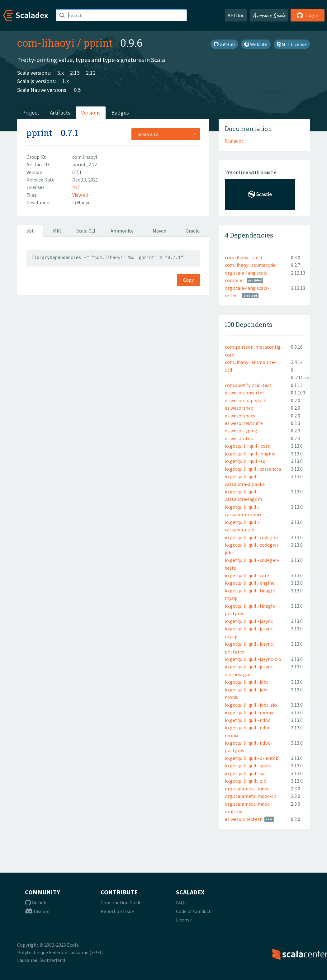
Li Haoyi (81, 202)
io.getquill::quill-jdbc (247, 682)
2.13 (75, 73)
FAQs (181, 902)
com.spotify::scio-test (248, 385)
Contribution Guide (121, 902)
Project (31, 113)
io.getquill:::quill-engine (250, 454)
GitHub (224, 44)
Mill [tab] (57, 231)
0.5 (77, 90)
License (184, 920)
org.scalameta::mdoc (247, 789)
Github (36, 902)
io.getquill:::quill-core (247, 446)
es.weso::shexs (240, 416)
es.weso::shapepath (246, 400)
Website (256, 44)
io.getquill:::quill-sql (246, 461)
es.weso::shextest (243, 819)
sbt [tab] (30, 231)
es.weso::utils (239, 438)
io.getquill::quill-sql (245, 773)
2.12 (91, 73)
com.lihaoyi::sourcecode (250, 265)
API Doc (236, 15)
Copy (188, 280)
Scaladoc (234, 141)
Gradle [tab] (193, 231)
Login (308, 15)
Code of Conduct (193, 911)
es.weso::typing (241, 431)
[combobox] (166, 134)
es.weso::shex (239, 408)
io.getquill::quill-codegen (251, 537)
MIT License (292, 44)
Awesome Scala (269, 15)
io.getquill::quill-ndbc (247, 720)
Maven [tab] (159, 231)
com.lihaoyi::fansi (243, 257)
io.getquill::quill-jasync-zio (253, 659)
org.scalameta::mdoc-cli (251, 796)
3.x (61, 73)
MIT (76, 187)
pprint (98, 43)
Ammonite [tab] (122, 231)
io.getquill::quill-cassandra (253, 469)
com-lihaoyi (46, 43)
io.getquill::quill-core (247, 575)
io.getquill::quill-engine (250, 583)
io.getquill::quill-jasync (249, 621)
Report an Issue (117, 911)
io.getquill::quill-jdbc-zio (251, 705)
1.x (66, 81)
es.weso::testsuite (244, 423)
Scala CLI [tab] (86, 231)
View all (80, 195)
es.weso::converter (244, 393)
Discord (37, 911)
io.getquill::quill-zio (246, 781)
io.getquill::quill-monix (249, 712)
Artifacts (60, 113)
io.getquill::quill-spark (248, 766)
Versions (91, 113)
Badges (120, 113)
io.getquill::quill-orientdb (252, 758)
